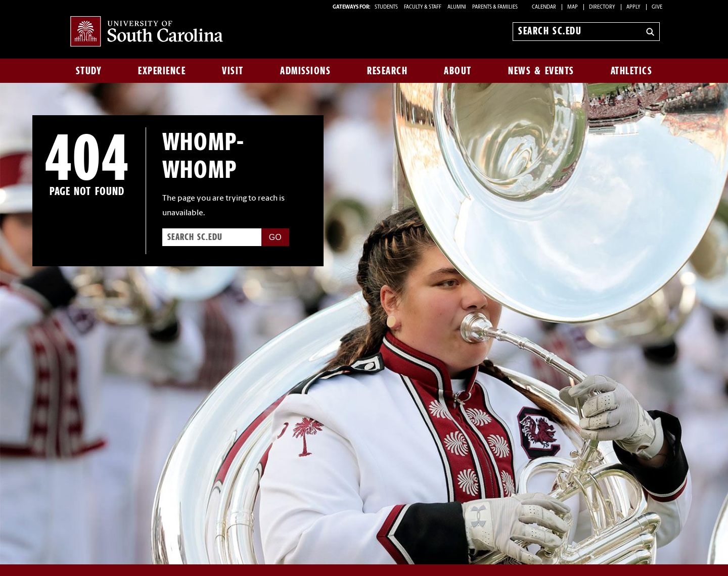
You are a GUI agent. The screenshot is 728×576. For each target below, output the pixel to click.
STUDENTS (387, 7)
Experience (162, 71)
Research (387, 71)
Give (657, 7)
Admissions (305, 71)
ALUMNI (457, 7)
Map (573, 7)
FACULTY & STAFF (423, 7)
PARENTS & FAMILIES (495, 7)
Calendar (544, 7)
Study (89, 71)
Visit (233, 71)
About (458, 71)
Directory (602, 7)
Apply (633, 7)
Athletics (632, 71)
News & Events (541, 71)
